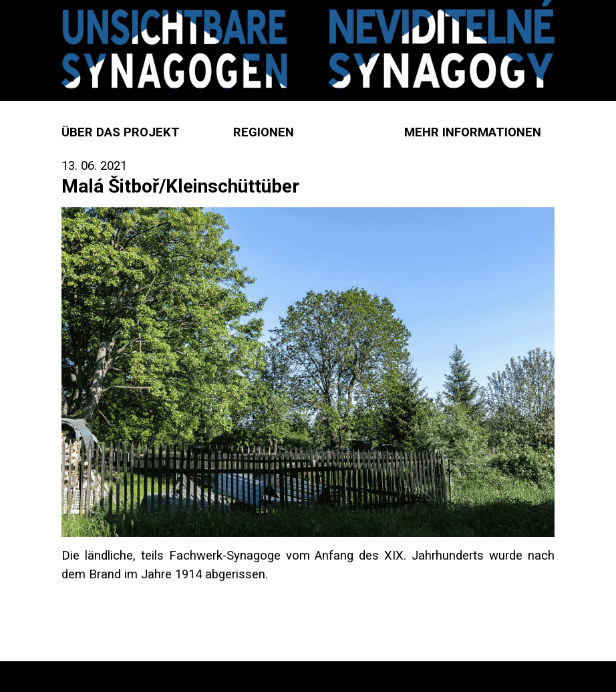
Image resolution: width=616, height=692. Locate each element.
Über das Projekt (121, 132)
